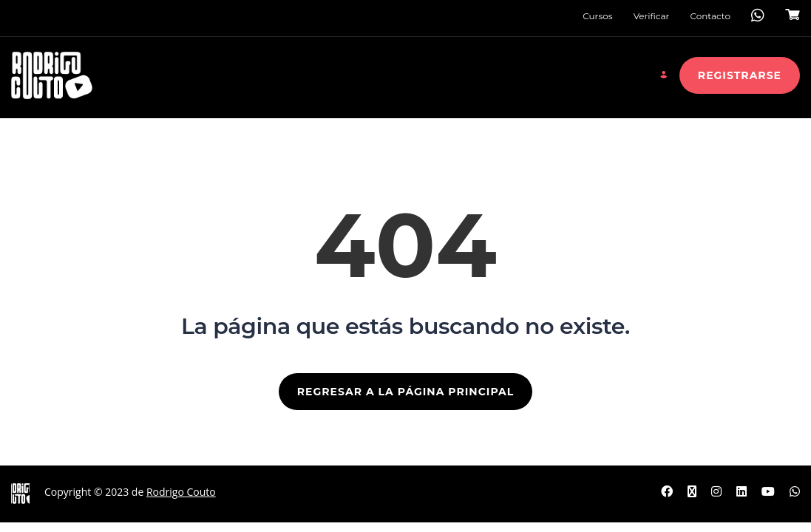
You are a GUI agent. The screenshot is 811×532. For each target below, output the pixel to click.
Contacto (710, 16)
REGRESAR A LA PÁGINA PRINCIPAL (405, 392)
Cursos (597, 16)
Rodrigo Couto (181, 492)
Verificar (652, 16)
